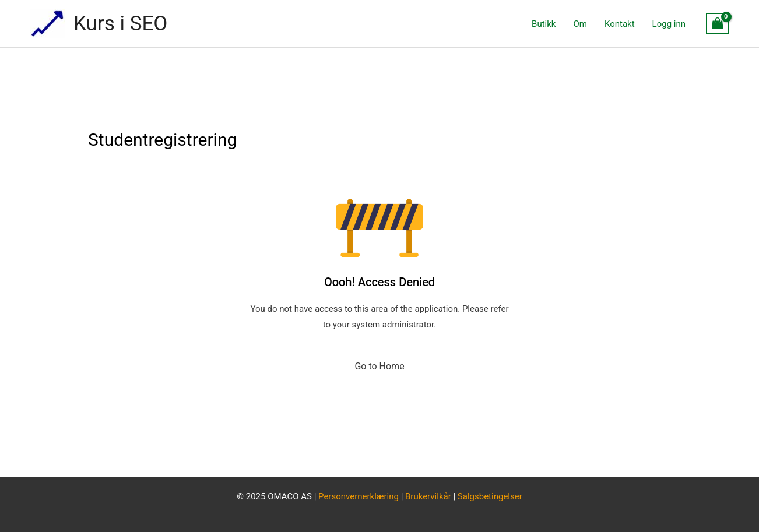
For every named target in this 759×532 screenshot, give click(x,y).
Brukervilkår (429, 496)
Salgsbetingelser (490, 496)
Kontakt (620, 24)
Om (580, 24)
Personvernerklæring (359, 496)
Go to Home (379, 366)
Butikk (544, 24)
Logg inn (669, 24)
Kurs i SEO (120, 24)
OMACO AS (290, 496)
